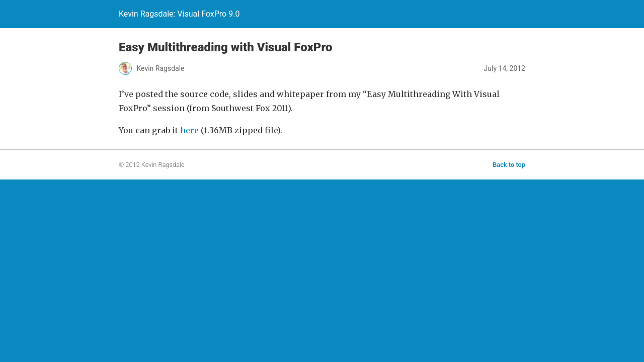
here (189, 130)
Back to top (509, 165)
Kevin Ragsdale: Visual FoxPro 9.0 (179, 14)
